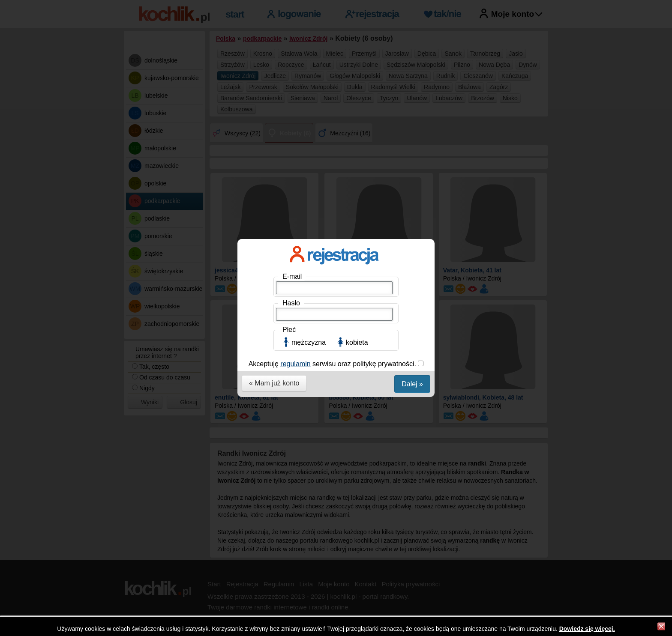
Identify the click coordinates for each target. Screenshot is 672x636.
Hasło (291, 154)
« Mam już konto (274, 234)
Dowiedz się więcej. (587, 629)
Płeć (289, 180)
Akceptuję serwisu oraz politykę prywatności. (333, 214)
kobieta (357, 193)
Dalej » (412, 234)
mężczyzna (309, 193)
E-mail (292, 127)
